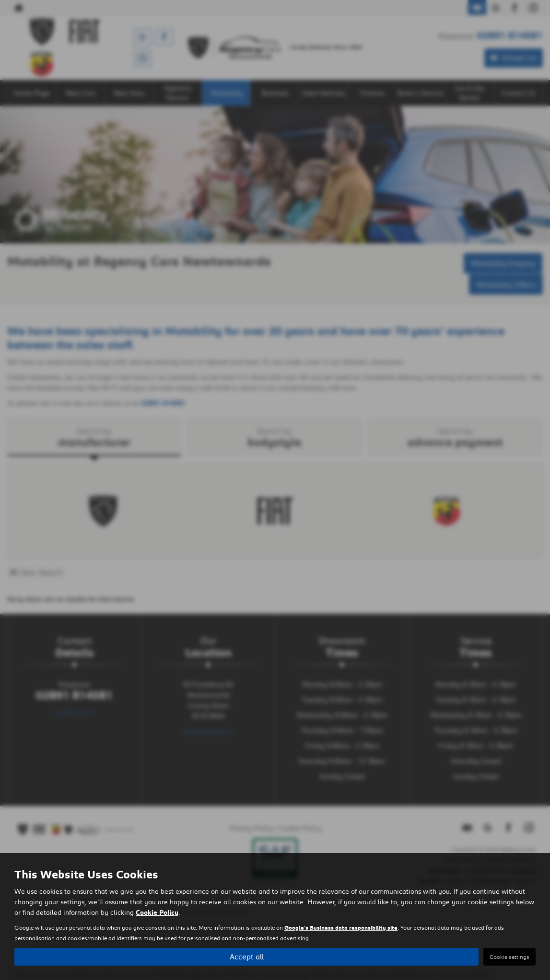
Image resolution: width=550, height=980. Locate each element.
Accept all (247, 956)
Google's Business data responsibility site (341, 927)
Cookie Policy (157, 912)
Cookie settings (509, 957)
